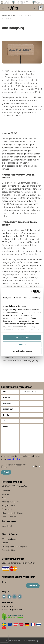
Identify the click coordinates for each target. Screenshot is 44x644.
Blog (4, 498)
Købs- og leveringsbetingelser (14, 546)
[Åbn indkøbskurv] (40, 8)
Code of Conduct (9, 517)
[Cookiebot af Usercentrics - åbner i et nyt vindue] (31, 291)
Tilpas (22, 344)
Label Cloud (7, 526)
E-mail (6, 415)
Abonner (33, 586)
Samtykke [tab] (7, 298)
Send (6, 472)
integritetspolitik (13, 459)
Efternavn (8, 403)
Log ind (5, 543)
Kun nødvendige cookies (22, 351)
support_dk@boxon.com (12, 610)
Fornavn (7, 398)
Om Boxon (6, 491)
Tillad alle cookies (22, 337)
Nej (41, 466)
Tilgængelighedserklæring (13, 513)
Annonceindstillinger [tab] (33, 298)
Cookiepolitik (7, 509)
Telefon (7, 421)
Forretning (8, 409)
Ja (35, 466)
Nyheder (5, 494)
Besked (6, 427)
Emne (5, 392)
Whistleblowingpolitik (11, 502)
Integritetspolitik (9, 506)
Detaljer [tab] (17, 298)
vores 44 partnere (15, 310)
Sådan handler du (9, 539)
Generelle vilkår (8, 550)
